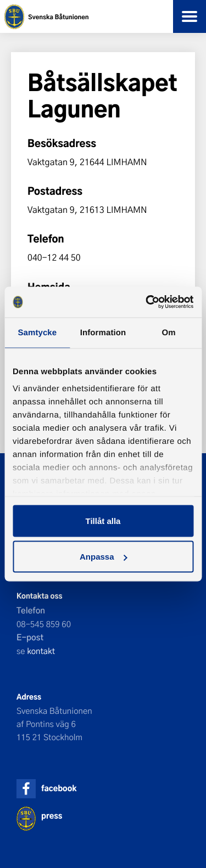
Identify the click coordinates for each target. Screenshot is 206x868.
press (52, 816)
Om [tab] (169, 332)
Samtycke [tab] (37, 332)
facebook (59, 788)
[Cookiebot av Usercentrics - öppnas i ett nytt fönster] (147, 302)
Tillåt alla (103, 520)
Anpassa (104, 557)
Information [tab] (103, 332)
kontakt (41, 651)
